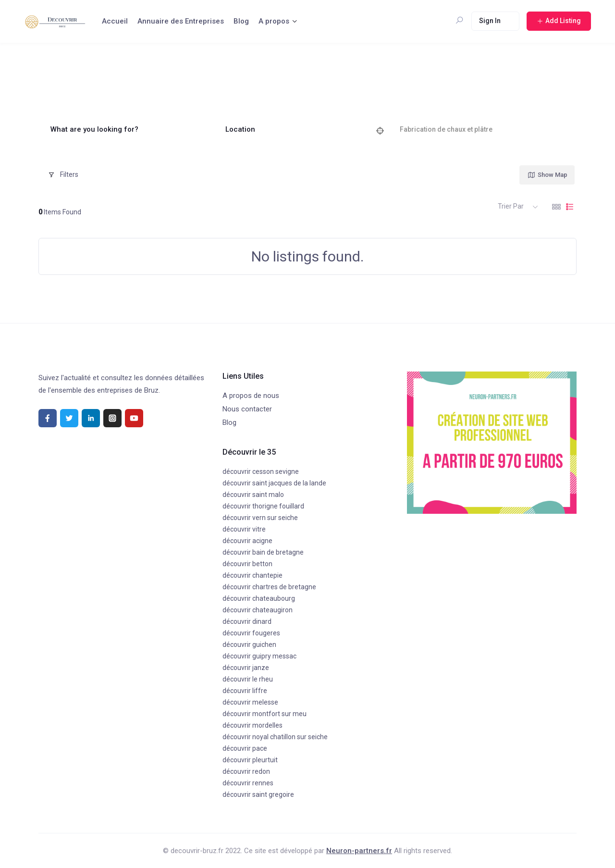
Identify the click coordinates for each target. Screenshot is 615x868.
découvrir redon (246, 771)
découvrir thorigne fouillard (263, 506)
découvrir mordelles (252, 725)
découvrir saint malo (253, 495)
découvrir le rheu (248, 679)
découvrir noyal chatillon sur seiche (275, 737)
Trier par (511, 206)
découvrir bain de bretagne (263, 552)
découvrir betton (247, 564)
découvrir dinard (247, 621)
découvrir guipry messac (259, 656)
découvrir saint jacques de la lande (274, 483)
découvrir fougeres (251, 633)
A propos (274, 21)
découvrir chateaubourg (259, 598)
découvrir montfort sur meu (264, 714)
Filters (63, 174)
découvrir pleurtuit (250, 760)
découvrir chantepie (252, 575)
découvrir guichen (249, 645)
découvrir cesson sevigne (261, 471)
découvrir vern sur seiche (260, 518)
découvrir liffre (245, 691)
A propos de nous (251, 396)
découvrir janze (246, 668)
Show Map (547, 175)
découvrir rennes (248, 783)
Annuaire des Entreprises (181, 21)
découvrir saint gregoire (258, 794)
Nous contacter (247, 409)
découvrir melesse (250, 702)
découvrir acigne (247, 541)
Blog (241, 21)
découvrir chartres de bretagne (269, 587)
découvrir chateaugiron (258, 610)
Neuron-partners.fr (359, 851)
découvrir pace (245, 748)
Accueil (115, 21)
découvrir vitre (244, 529)
